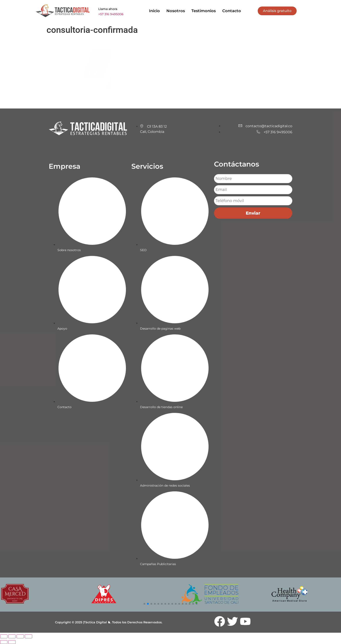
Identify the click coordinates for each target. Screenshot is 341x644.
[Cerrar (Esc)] (28, 636)
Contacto (232, 11)
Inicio (154, 11)
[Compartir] (20, 636)
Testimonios (204, 11)
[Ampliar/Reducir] (4, 636)
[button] (144, 604)
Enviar (253, 213)
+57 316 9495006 (111, 14)
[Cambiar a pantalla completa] (12, 636)
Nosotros (176, 11)
